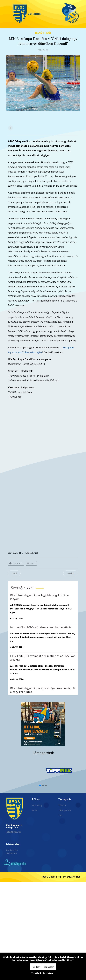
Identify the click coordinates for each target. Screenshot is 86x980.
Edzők (35, 810)
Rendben (36, 967)
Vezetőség (37, 805)
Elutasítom (49, 967)
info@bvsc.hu (13, 832)
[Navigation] (8, 7)
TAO (60, 815)
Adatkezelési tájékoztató (12, 852)
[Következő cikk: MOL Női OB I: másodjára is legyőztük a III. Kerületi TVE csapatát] (71, 573)
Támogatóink (65, 810)
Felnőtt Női (43, 33)
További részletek (42, 973)
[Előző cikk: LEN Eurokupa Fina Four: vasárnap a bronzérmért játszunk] (14, 573)
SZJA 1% (62, 805)
